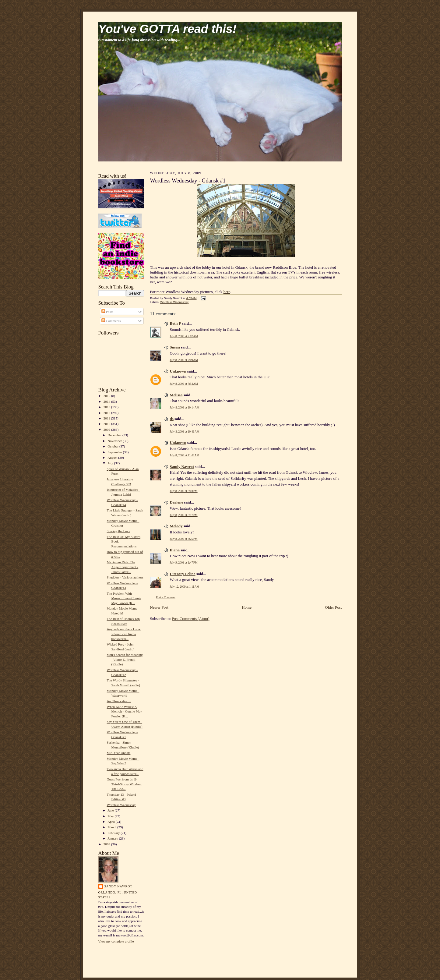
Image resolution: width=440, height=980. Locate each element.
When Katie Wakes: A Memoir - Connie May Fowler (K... (124, 711)
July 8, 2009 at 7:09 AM (184, 360)
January (113, 838)
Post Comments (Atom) (191, 619)
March (112, 827)
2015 (107, 396)
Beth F (176, 323)
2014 (107, 402)
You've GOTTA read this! (167, 29)
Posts (107, 312)
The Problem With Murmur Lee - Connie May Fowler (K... (124, 598)
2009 (107, 430)
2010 (107, 424)
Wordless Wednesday (121, 805)
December (115, 435)
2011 (107, 418)
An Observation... (119, 701)
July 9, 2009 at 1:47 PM (184, 563)
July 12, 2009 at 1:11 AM (185, 587)
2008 (107, 844)
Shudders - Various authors (125, 577)
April (111, 822)
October (113, 446)
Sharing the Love (118, 531)
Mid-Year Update (118, 753)
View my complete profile (116, 941)
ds (172, 419)
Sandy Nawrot (118, 886)
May (111, 816)
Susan (175, 347)
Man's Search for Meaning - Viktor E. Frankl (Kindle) (125, 659)
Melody (176, 526)
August (113, 458)
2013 (107, 407)
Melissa (176, 395)
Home (247, 607)
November (115, 441)
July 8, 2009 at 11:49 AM (185, 455)
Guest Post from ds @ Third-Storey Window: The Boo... (124, 784)
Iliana (175, 550)
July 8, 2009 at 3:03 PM (184, 491)
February (114, 833)
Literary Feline (183, 574)
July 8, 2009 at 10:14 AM (185, 407)
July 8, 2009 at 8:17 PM (184, 515)
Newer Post (159, 607)
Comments (111, 321)
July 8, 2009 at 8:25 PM (184, 539)
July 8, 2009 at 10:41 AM (185, 432)
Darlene (177, 502)
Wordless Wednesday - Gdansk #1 (188, 181)
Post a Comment (166, 597)
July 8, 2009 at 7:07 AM (184, 336)
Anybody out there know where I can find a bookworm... (123, 634)
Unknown (178, 371)
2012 (107, 413)
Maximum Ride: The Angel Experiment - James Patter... (122, 567)
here (227, 292)
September (115, 452)
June (111, 810)
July (111, 463)
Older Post (333, 607)
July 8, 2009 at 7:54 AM (184, 384)
